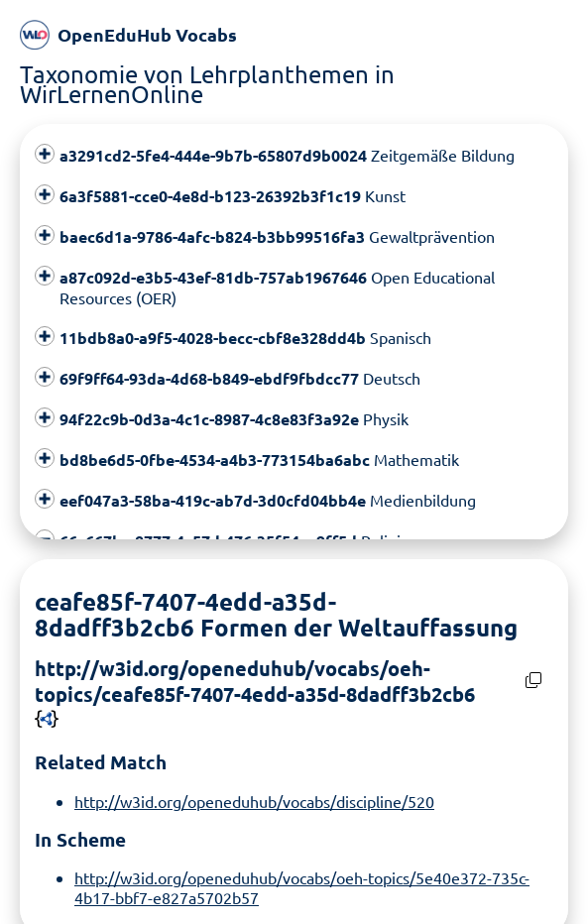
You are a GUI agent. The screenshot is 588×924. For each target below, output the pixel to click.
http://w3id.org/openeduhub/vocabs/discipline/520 (254, 801)
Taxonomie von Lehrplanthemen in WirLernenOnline (207, 84)
